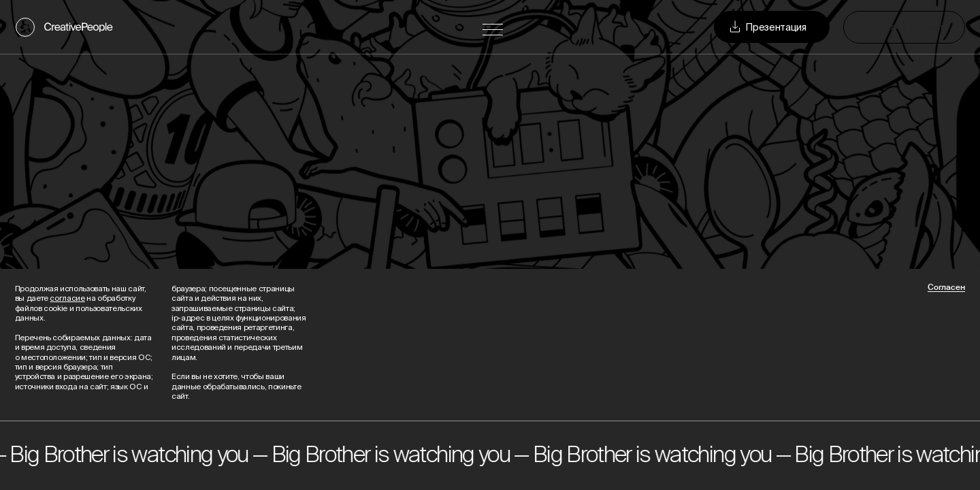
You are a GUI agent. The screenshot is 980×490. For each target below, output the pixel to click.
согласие (67, 298)
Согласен (946, 288)
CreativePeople (79, 27)
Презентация (767, 27)
